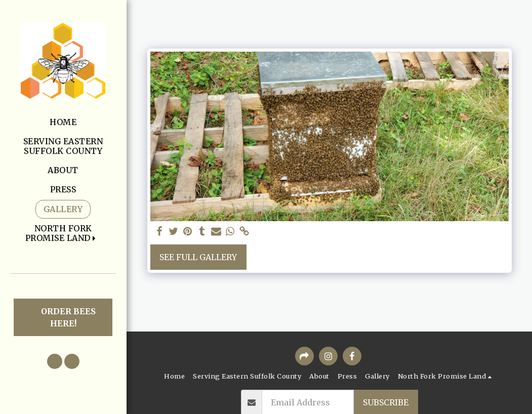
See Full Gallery (198, 257)
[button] (63, 233)
